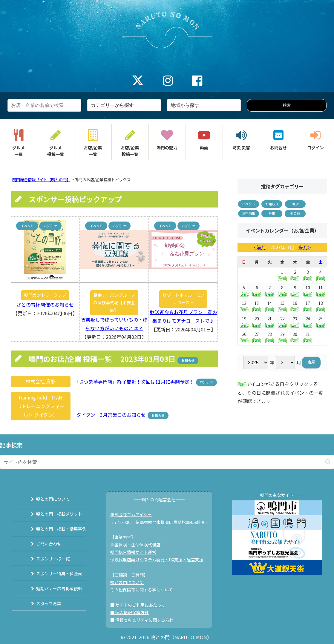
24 (308, 322)
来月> (304, 247)
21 (269, 322)
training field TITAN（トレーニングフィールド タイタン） (41, 406)
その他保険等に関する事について (145, 590)
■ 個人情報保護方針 (133, 612)
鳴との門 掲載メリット (52, 514)
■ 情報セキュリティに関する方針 (145, 620)
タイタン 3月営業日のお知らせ (109, 415)
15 (282, 306)
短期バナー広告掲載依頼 (52, 588)
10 (308, 291)
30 (295, 337)
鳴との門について (45, 499)
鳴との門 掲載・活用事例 (54, 529)
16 (295, 306)
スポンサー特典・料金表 (52, 574)
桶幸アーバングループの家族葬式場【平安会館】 (114, 302)
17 (308, 306)
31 (308, 337)
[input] (167, 462)
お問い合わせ (41, 544)
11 (321, 291)
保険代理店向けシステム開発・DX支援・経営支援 (160, 560)
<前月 (260, 247)
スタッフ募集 (41, 603)
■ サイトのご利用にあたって (141, 605)
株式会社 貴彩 (41, 381)
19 (244, 322)
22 (282, 322)
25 (321, 322)
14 (269, 306)
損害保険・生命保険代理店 (139, 545)
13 (257, 306)
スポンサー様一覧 (45, 559)
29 (282, 337)
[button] (328, 462)
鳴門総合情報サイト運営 (137, 552)
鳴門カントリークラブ (45, 295)
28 (269, 337)
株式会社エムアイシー (134, 514)
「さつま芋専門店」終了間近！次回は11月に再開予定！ (134, 381)
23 (295, 322)
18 (321, 306)
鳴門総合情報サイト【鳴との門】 (41, 180)
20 (257, 322)
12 (244, 306)
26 (244, 337)
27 (257, 337)
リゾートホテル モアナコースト (183, 299)
